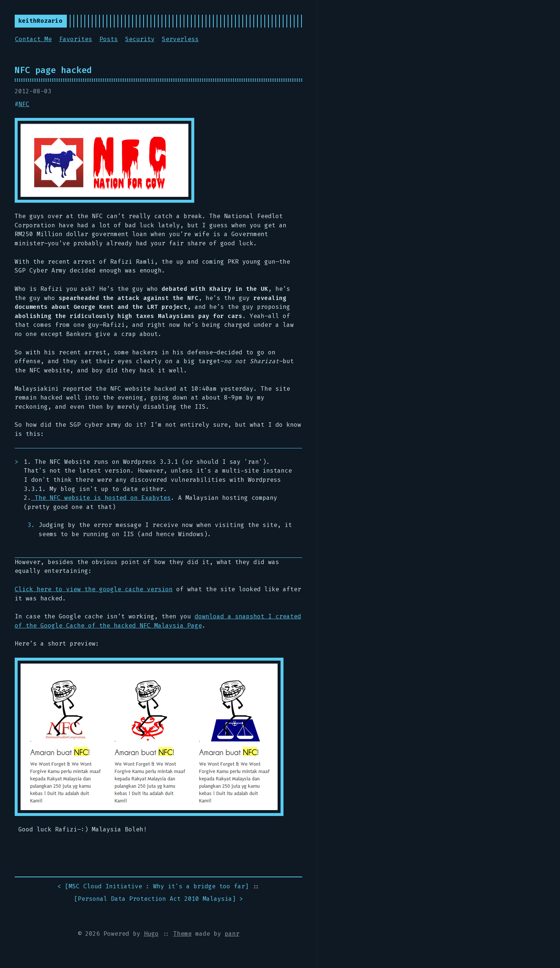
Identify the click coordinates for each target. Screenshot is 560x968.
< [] (153, 887)
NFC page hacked (53, 70)
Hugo (151, 934)
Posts (109, 39)
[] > (159, 899)
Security (140, 39)
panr (232, 934)
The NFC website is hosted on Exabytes (101, 498)
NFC (24, 104)
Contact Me (33, 39)
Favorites (76, 39)
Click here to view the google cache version (94, 589)
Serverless (180, 39)
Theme (183, 934)
